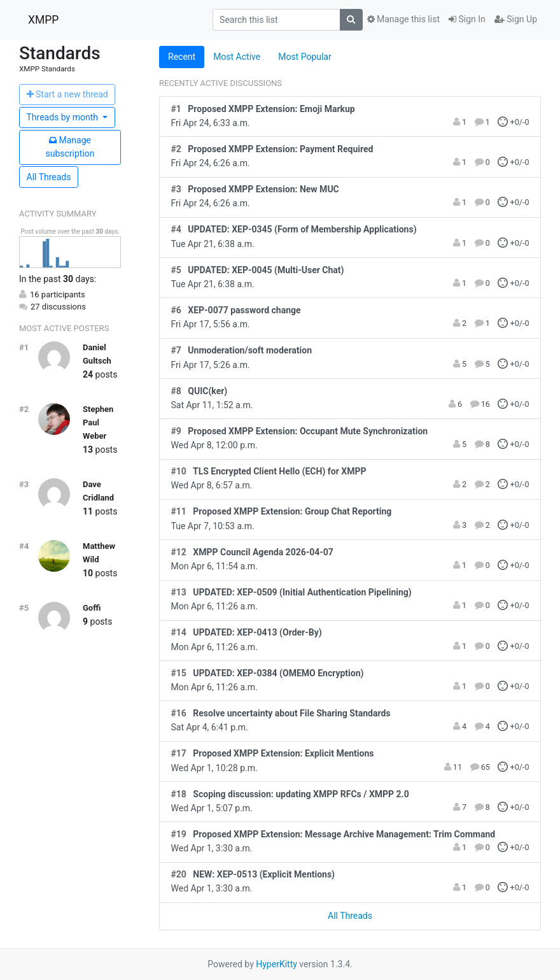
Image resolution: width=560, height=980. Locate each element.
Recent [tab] (182, 57)
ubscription (70, 147)
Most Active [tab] (237, 57)
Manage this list (403, 19)
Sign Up (516, 19)
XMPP (43, 20)
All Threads (49, 177)
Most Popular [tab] (305, 57)
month (64, 117)
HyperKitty (276, 964)
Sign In (467, 19)
